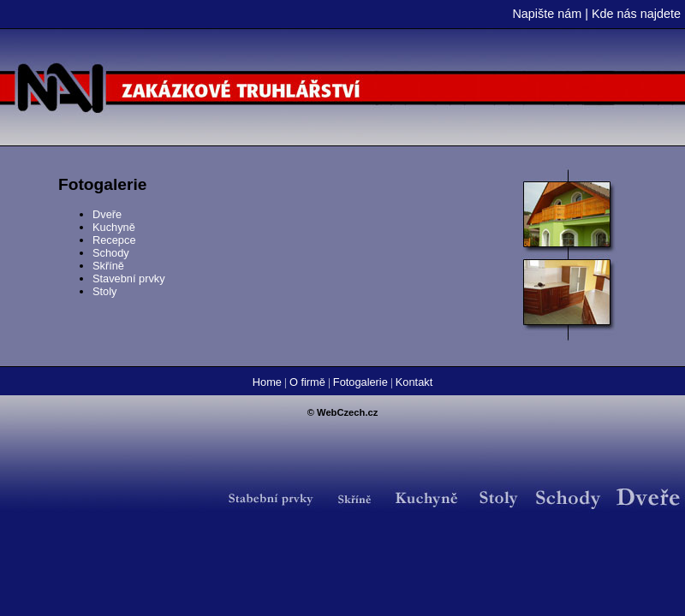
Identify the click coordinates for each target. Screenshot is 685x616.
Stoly (104, 291)
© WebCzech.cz (343, 412)
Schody (111, 253)
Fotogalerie (360, 382)
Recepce (114, 240)
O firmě (307, 382)
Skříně (108, 266)
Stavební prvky (129, 278)
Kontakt (414, 382)
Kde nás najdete (636, 14)
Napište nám (547, 14)
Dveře (107, 214)
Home (267, 382)
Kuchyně (114, 227)
